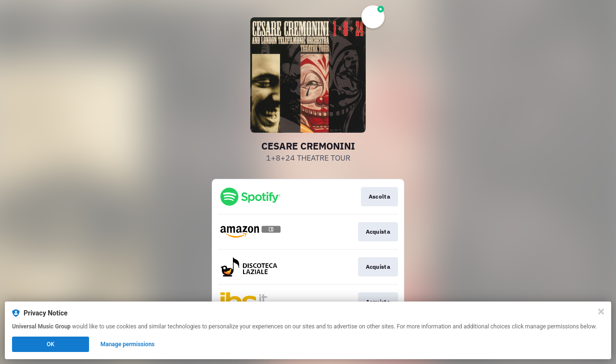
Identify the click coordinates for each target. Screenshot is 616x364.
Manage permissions (128, 344)
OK (51, 344)
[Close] (601, 312)
